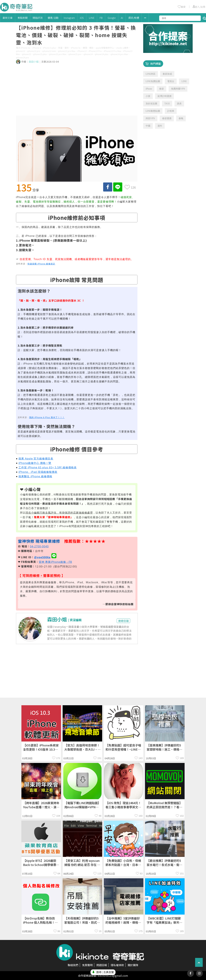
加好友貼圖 (151, 104)
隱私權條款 (117, 965)
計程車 (171, 111)
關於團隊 (133, 965)
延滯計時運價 (164, 96)
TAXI (167, 104)
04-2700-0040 (39, 546)
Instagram (69, 18)
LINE (92, 18)
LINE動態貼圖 (153, 111)
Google (112, 18)
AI (122, 18)
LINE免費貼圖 (153, 81)
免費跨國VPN (178, 89)
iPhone (149, 89)
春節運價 (167, 118)
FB (101, 18)
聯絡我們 (73, 965)
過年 (160, 126)
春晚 (181, 118)
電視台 (171, 81)
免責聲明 (87, 965)
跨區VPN (150, 118)
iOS (82, 18)
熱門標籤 (156, 64)
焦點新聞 (23, 18)
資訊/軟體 (134, 18)
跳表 (179, 104)
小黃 (148, 96)
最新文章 (8, 18)
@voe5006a (42, 557)
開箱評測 (38, 18)
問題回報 (102, 965)
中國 (148, 126)
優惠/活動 (53, 18)
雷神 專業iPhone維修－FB (55, 562)
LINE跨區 (151, 74)
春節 (162, 89)
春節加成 (167, 74)
